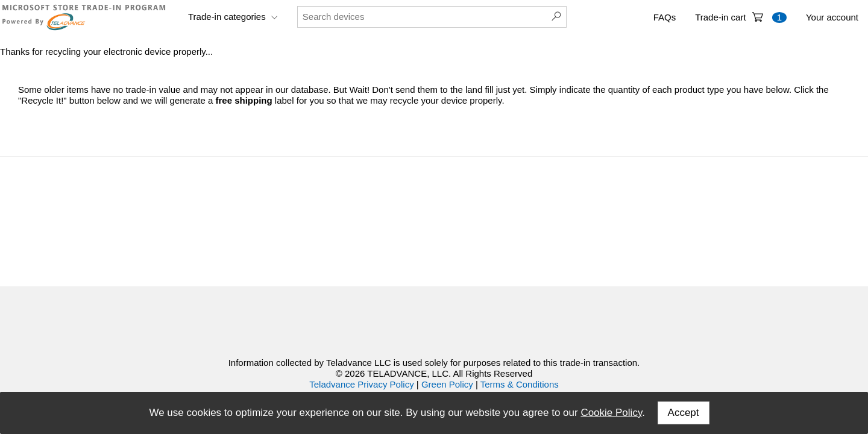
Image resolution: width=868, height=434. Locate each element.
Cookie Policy (611, 412)
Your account (832, 17)
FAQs (665, 17)
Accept (684, 413)
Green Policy (447, 384)
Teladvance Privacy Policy (361, 384)
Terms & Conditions (520, 384)
